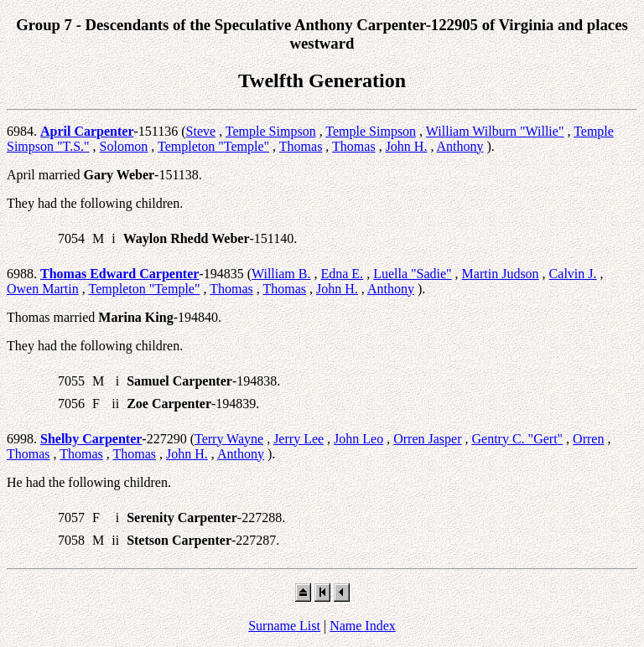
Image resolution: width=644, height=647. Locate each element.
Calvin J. (573, 274)
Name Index (363, 626)
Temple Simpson (271, 131)
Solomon (124, 146)
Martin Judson (501, 274)
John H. (407, 146)
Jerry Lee (299, 439)
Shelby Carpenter (91, 439)
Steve (201, 131)
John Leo (358, 439)
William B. (281, 274)
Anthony (460, 146)
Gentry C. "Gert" (518, 439)
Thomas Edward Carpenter (119, 274)
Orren (588, 439)
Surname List (284, 626)
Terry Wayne (229, 439)
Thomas (301, 146)
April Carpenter (87, 131)
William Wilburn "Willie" (495, 131)
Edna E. (342, 274)
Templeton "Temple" (213, 146)
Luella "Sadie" (412, 274)
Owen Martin (43, 289)
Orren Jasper (427, 439)
